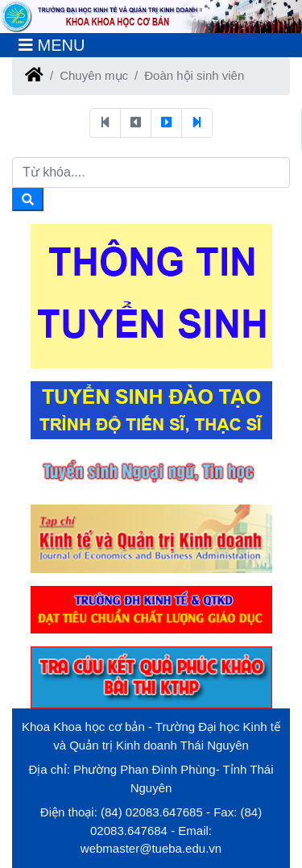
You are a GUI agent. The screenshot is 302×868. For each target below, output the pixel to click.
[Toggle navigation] (52, 45)
